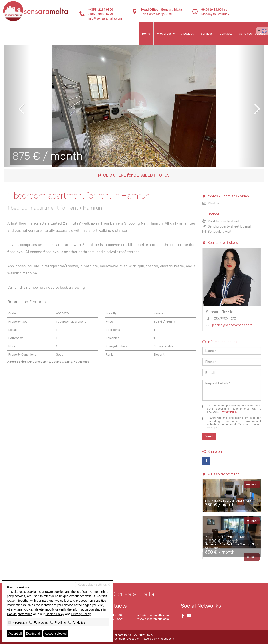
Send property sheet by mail (227, 226)
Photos (211, 203)
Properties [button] (166, 34)
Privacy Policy (229, 412)
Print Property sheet (221, 221)
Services (207, 34)
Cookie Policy (55, 614)
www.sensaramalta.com (153, 619)
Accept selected (56, 634)
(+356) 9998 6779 (101, 14)
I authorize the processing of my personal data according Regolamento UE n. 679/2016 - (232, 409)
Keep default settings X (94, 585)
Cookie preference (20, 614)
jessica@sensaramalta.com (232, 325)
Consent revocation (127, 639)
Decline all (33, 634)
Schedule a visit (217, 232)
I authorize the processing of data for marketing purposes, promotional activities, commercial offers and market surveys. (232, 423)
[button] (17, 106)
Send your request (252, 34)
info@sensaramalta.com (105, 18)
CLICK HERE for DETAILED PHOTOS (134, 175)
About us (188, 34)
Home (146, 34)
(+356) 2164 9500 (101, 10)
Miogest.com (166, 639)
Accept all (15, 634)
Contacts (226, 34)
